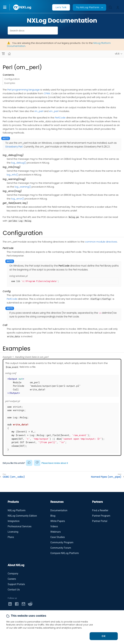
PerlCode (60, 118)
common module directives (101, 242)
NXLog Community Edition (22, 516)
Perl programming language (24, 90)
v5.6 (117, 54)
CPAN (47, 93)
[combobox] (33, 31)
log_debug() (19, 163)
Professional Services (20, 526)
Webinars (56, 532)
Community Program (62, 542)
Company (13, 574)
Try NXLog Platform (88, 7)
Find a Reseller (100, 510)
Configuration (12, 79)
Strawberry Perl (14, 147)
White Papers (58, 521)
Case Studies (58, 537)
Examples (10, 83)
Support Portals (16, 584)
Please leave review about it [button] (55, 463)
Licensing (13, 532)
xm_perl (54, 111)
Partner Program (101, 516)
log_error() (18, 199)
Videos (54, 526)
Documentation (59, 510)
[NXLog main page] (22, 7)
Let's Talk (61, 7)
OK (104, 636)
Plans (11, 537)
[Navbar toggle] (3, 54)
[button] (8, 7)
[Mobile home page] (9, 54)
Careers (12, 579)
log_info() (12, 175)
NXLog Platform (17, 510)
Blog (53, 516)
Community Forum (61, 548)
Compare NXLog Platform (65, 553)
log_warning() (23, 187)
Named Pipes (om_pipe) (106, 477)
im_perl (39, 111)
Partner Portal (100, 521)
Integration (14, 521)
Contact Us (14, 590)
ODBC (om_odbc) (14, 477)
